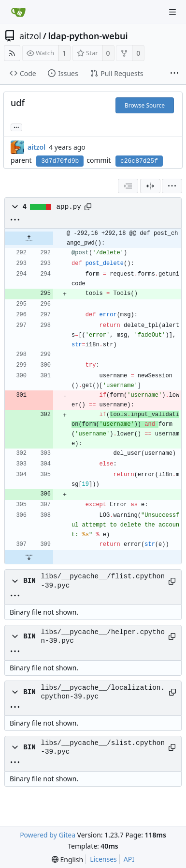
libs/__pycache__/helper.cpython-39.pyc (103, 636)
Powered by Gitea (48, 835)
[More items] (174, 74)
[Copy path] (88, 207)
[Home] (18, 12)
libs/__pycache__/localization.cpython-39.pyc (103, 692)
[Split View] (150, 186)
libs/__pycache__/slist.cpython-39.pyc (103, 747)
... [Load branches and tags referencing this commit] (16, 127)
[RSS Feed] (12, 53)
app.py (69, 207)
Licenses (103, 859)
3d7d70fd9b (60, 161)
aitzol (30, 36)
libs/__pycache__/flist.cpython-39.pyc (103, 581)
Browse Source (145, 105)
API (129, 859)
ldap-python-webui (88, 36)
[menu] (172, 186)
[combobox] (128, 186)
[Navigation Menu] (172, 12)
